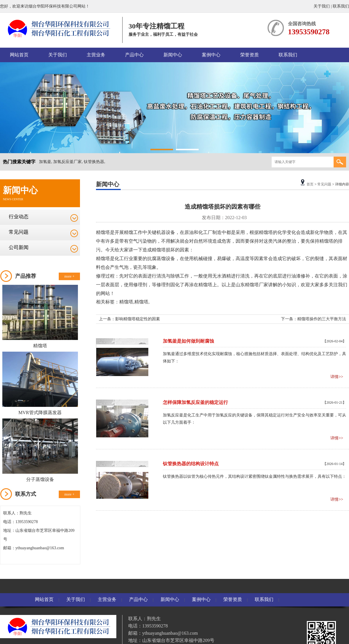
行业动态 (19, 217)
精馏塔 (40, 346)
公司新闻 (19, 247)
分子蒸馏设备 (40, 479)
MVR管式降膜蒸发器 (40, 413)
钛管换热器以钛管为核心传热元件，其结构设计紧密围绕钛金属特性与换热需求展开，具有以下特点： (254, 476)
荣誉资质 (250, 55)
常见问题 (19, 232)
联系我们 (341, 6)
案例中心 (211, 55)
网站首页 (19, 55)
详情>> (337, 377)
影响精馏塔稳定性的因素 (138, 319)
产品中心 (134, 55)
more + (69, 276)
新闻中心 (173, 55)
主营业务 (96, 55)
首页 (310, 184)
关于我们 (322, 6)
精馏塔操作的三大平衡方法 (322, 319)
